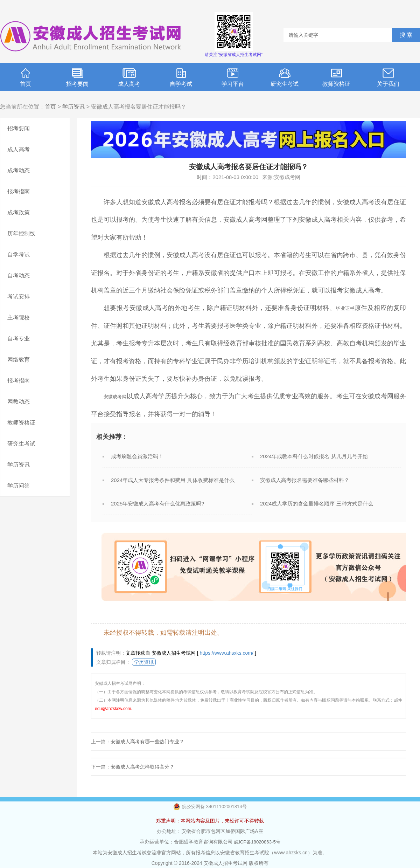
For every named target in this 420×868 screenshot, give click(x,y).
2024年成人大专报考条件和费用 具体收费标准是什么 (173, 480)
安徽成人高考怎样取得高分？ (142, 767)
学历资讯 (73, 107)
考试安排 (19, 297)
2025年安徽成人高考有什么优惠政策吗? (158, 504)
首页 (26, 78)
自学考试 (181, 78)
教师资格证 (336, 78)
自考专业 (19, 339)
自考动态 (19, 275)
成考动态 (19, 170)
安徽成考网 (119, 396)
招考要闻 (77, 78)
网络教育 (19, 360)
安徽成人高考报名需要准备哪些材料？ (305, 480)
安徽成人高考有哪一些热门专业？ (147, 742)
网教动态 (19, 402)
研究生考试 (285, 78)
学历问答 (19, 486)
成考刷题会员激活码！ (137, 456)
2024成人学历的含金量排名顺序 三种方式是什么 (317, 504)
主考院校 (19, 318)
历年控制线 (21, 233)
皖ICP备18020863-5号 (257, 842)
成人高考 (129, 78)
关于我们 (388, 78)
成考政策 (19, 212)
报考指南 (19, 191)
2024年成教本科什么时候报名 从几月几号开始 (314, 456)
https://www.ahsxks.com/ (227, 653)
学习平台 (233, 78)
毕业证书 (343, 308)
